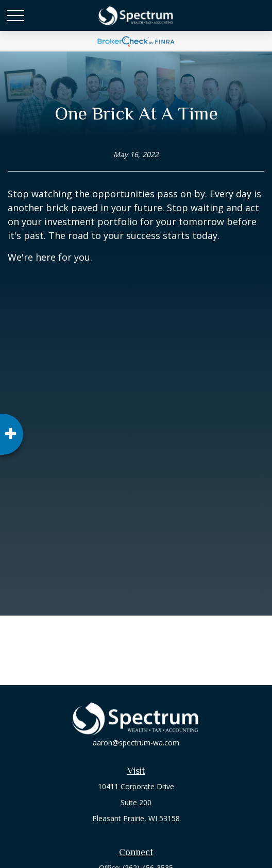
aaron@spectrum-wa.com (136, 743)
